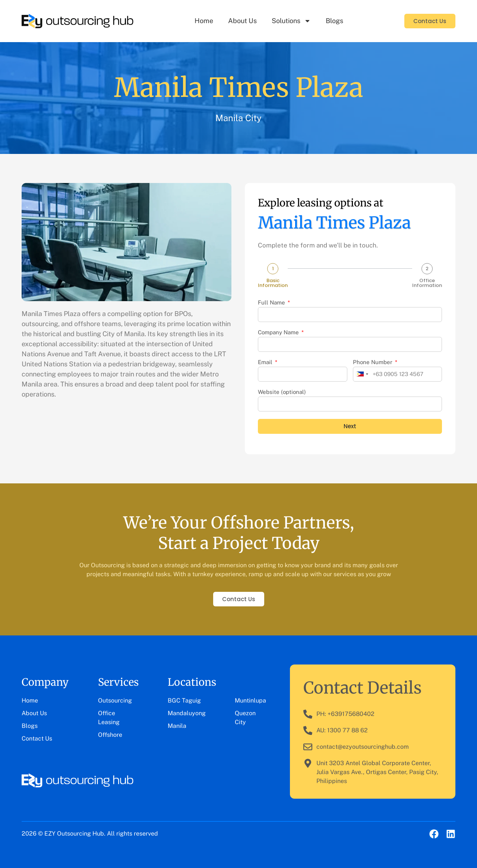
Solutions (291, 21)
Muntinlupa (250, 700)
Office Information (427, 283)
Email (266, 362)
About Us (242, 21)
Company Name (279, 332)
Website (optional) (282, 392)
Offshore (110, 735)
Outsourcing (115, 700)
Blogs (334, 21)
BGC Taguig (184, 700)
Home (204, 21)
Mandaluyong (187, 713)
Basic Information (273, 283)
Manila (177, 726)
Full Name (272, 303)
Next (350, 426)
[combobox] (362, 374)
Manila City (238, 118)
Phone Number (373, 362)
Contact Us (37, 738)
